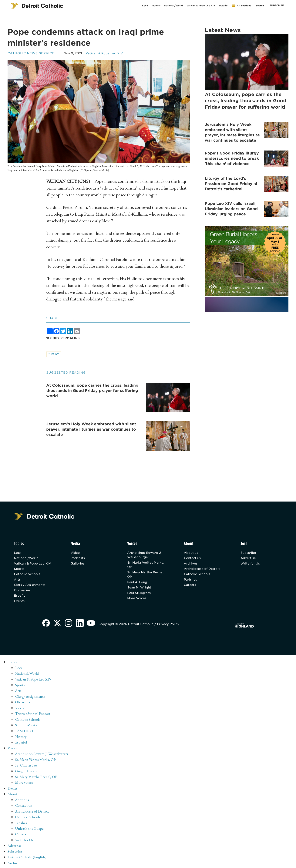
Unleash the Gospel (30, 827)
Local (145, 6)
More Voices (137, 600)
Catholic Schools (27, 575)
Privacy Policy (169, 626)
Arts (17, 580)
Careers (190, 586)
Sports (19, 570)
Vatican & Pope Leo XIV (201, 6)
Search (260, 6)
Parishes (190, 580)
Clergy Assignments (30, 586)
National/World (174, 6)
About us (191, 553)
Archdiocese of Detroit (202, 570)
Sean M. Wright (139, 589)
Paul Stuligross (139, 594)
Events (156, 6)
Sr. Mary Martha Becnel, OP (146, 575)
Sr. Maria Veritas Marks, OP (146, 565)
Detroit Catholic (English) (27, 856)
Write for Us (250, 564)
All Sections (242, 6)
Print (54, 354)
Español (224, 6)
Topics (13, 663)
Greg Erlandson (27, 771)
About (13, 793)
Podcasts (78, 559)
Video (75, 553)
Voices (12, 748)
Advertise (248, 559)
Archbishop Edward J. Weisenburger (145, 555)
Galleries (77, 564)
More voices (24, 782)
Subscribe (277, 5)
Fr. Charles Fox (26, 765)
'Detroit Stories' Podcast (33, 714)
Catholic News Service (31, 53)
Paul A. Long (137, 583)
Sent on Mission (27, 726)
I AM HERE (25, 731)
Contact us (192, 559)
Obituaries (22, 591)
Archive (13, 861)
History (21, 737)
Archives (191, 564)
